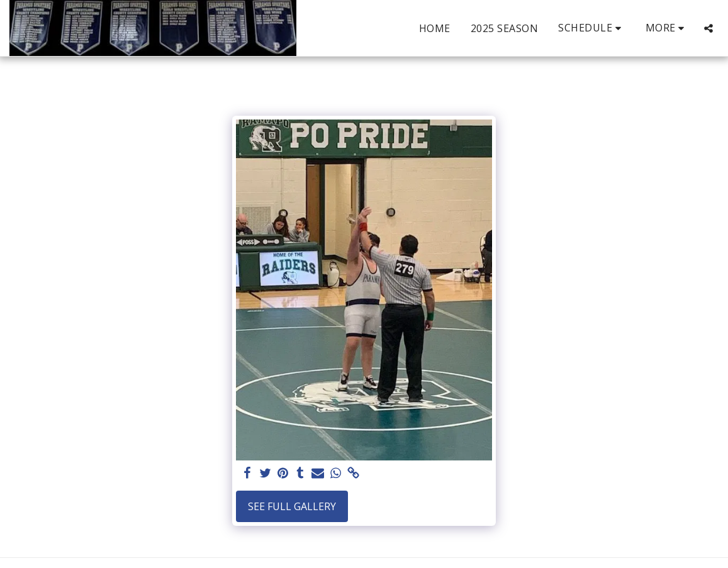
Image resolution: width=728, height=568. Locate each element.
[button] (592, 28)
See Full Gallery (292, 506)
